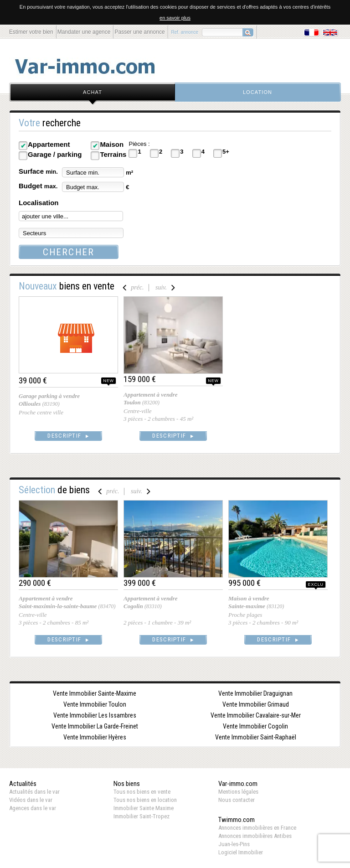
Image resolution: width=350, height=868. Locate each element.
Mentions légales (238, 792)
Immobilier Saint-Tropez (142, 816)
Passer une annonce (139, 32)
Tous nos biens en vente (142, 792)
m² (129, 173)
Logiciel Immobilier (241, 852)
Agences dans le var (33, 808)
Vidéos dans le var (31, 800)
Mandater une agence (84, 32)
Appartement (49, 144)
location (257, 92)
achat (93, 92)
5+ (226, 152)
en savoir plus (175, 18)
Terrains (113, 154)
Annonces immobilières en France (257, 828)
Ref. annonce (185, 32)
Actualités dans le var (34, 792)
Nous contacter (237, 800)
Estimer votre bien (31, 32)
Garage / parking (55, 154)
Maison (112, 144)
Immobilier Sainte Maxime (144, 808)
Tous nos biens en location (145, 800)
